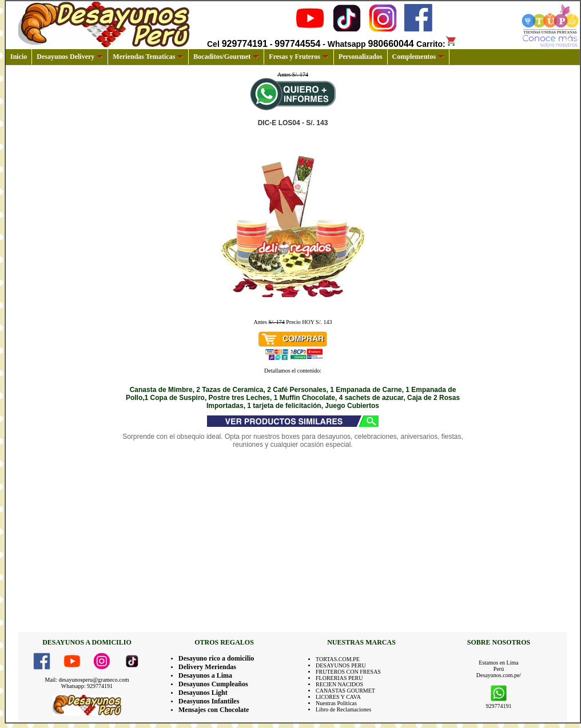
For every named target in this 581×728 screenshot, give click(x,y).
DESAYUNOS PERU (341, 665)
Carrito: (437, 44)
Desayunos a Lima (205, 675)
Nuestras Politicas (336, 703)
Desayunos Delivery (70, 57)
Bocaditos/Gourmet (226, 57)
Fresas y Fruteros (299, 57)
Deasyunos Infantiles (209, 701)
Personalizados (361, 57)
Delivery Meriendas (207, 667)
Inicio (19, 57)
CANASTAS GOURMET (345, 691)
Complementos (419, 57)
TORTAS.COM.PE (338, 659)
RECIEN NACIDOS (339, 684)
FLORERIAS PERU (339, 678)
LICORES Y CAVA (338, 697)
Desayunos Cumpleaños (213, 684)
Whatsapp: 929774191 (87, 686)
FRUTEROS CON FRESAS (348, 672)
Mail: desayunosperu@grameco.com (87, 680)
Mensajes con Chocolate (214, 710)
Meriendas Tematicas (148, 57)
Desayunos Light (203, 693)
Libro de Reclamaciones (343, 709)
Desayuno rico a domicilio (216, 658)
